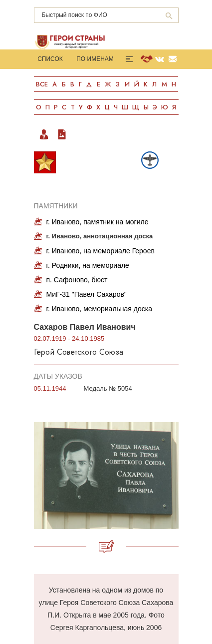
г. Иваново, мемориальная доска (100, 309)
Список (50, 59)
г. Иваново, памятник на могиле (98, 222)
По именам (95, 59)
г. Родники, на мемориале (88, 265)
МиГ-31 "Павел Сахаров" (87, 294)
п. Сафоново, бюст (77, 280)
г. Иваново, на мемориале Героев (101, 251)
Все (42, 84)
